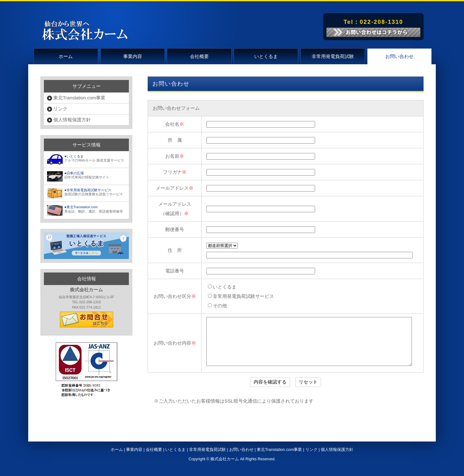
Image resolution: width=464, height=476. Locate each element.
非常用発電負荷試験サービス (241, 296)
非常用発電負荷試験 (333, 56)
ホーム (66, 56)
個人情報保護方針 (69, 120)
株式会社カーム (225, 468)
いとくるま (266, 56)
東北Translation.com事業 (76, 98)
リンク (57, 109)
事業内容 (133, 56)
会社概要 (199, 56)
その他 (217, 306)
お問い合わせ (399, 56)
